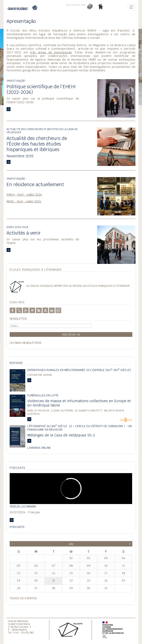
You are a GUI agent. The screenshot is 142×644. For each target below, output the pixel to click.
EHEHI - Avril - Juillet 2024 (24, 194)
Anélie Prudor (38, 411)
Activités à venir (24, 233)
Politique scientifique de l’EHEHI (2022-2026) (41, 89)
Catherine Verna (40, 375)
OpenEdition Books (126, 420)
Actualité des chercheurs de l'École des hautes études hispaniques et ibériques (37, 144)
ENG (78, 5)
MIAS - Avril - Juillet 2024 (24, 201)
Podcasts (17, 527)
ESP (73, 5)
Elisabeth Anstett (89, 411)
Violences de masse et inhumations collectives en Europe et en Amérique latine (79, 403)
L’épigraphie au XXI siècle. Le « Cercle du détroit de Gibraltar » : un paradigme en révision (80, 428)
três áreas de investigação (51, 52)
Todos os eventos (23, 598)
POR (83, 5)
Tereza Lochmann (23, 506)
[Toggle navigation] (131, 7)
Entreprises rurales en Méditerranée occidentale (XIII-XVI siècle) (79, 370)
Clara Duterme (62, 411)
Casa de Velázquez (18, 621)
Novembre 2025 (20, 156)
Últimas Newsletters (26, 343)
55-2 (61, 435)
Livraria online (39, 448)
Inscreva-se (71, 334)
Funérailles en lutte (43, 395)
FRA (68, 5)
